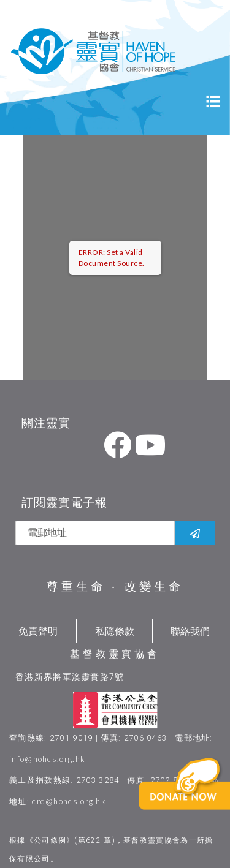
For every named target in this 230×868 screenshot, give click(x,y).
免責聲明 (38, 631)
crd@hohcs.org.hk (69, 801)
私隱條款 (115, 631)
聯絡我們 (190, 631)
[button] (197, 803)
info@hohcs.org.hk (47, 759)
